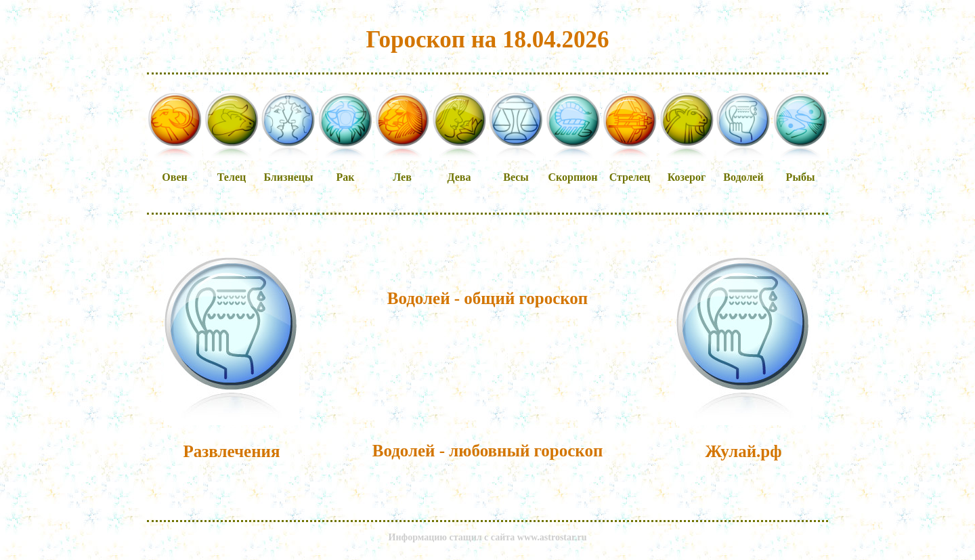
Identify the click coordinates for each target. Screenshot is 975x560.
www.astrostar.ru (552, 537)
